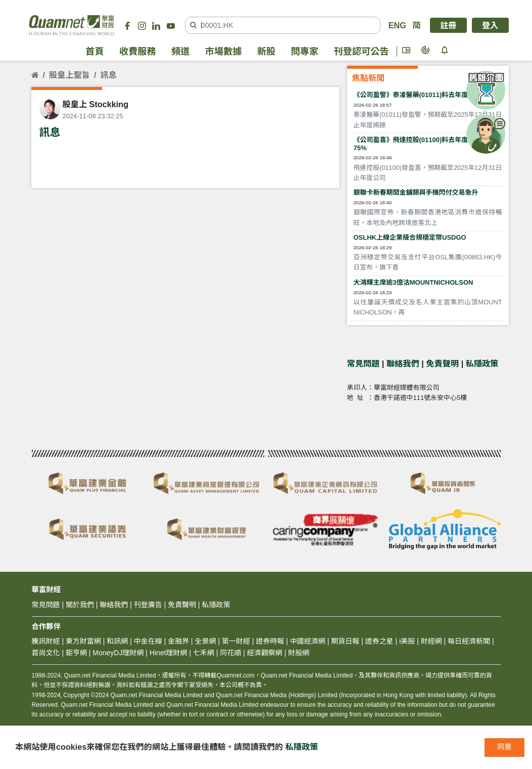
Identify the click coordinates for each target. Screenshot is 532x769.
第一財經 (236, 641)
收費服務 (138, 52)
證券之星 (378, 641)
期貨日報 (345, 641)
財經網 (431, 641)
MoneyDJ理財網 (118, 653)
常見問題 (364, 364)
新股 (266, 52)
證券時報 (270, 641)
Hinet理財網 (168, 653)
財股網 (299, 653)
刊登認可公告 (361, 52)
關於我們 (80, 605)
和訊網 (117, 641)
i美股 (406, 641)
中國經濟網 (308, 641)
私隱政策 (482, 364)
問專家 (305, 52)
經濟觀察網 (265, 653)
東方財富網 (83, 641)
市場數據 (224, 52)
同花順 (230, 653)
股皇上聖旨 (69, 75)
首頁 (94, 52)
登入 (490, 25)
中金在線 (148, 641)
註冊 (448, 25)
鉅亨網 (76, 653)
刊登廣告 (148, 605)
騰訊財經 (46, 641)
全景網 (206, 641)
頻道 (180, 52)
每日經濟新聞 (469, 641)
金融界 (178, 641)
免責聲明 (442, 364)
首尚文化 (46, 653)
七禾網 (204, 653)
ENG (397, 25)
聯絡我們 (403, 364)
